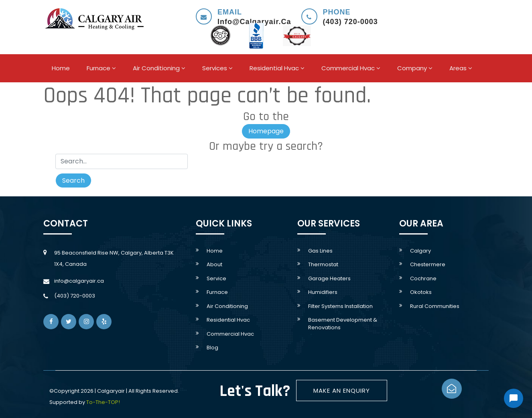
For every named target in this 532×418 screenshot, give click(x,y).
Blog (212, 348)
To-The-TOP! (103, 402)
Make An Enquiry (342, 390)
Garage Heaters (329, 278)
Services (217, 68)
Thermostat (323, 264)
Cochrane (423, 278)
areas (461, 68)
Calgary (420, 251)
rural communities (435, 306)
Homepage (266, 131)
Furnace (101, 68)
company (415, 68)
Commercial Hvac (351, 68)
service (216, 278)
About (214, 264)
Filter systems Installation (340, 306)
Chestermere (428, 264)
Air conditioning (159, 68)
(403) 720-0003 (75, 296)
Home (61, 68)
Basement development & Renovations (343, 324)
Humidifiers (323, 292)
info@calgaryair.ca (79, 281)
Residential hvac (277, 68)
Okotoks (421, 292)
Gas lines (320, 251)
